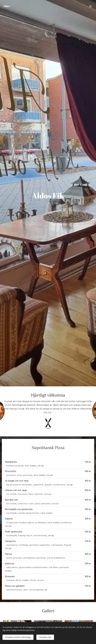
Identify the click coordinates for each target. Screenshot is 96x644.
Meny (90, 6)
